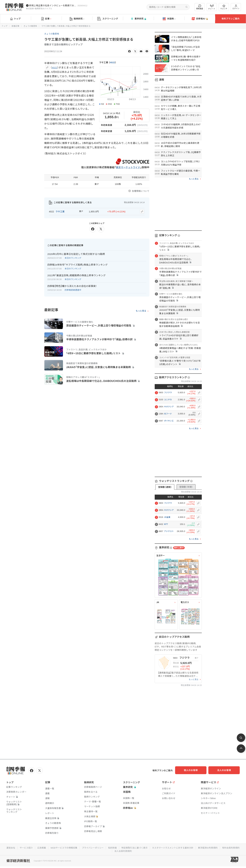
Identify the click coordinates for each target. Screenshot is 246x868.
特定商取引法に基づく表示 (146, 847)
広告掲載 (51, 847)
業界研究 (138, 19)
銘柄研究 (77, 19)
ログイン (236, 7)
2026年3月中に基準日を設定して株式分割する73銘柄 (76, 254)
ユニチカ (168, 400)
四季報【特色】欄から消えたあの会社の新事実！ (72, 286)
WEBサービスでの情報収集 (74, 847)
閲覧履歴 (200, 7)
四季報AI (200, 19)
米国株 (169, 19)
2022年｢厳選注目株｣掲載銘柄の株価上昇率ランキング (76, 275)
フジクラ (168, 393)
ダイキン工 (169, 421)
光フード (168, 414)
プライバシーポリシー (103, 847)
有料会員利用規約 (112, 850)
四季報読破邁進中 (73, 290)
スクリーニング (108, 19)
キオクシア (169, 407)
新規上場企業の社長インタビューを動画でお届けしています (53, 5)
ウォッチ (224, 7)
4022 (112, 62)
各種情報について (141, 191)
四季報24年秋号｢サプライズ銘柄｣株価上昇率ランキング (78, 264)
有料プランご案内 (230, 19)
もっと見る (141, 310)
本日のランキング (73, 257)
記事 (46, 19)
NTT (166, 524)
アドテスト (169, 531)
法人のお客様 (226, 770)
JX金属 (167, 517)
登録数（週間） (165, 487)
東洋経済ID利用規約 (221, 847)
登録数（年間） (186, 487)
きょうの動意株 (30, 26)
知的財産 (123, 847)
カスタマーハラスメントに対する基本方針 (185, 847)
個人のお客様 (194, 770)
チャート (212, 7)
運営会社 (19, 847)
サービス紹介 (35, 847)
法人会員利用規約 (134, 850)
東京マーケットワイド (127, 167)
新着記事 (15, 26)
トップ (15, 19)
